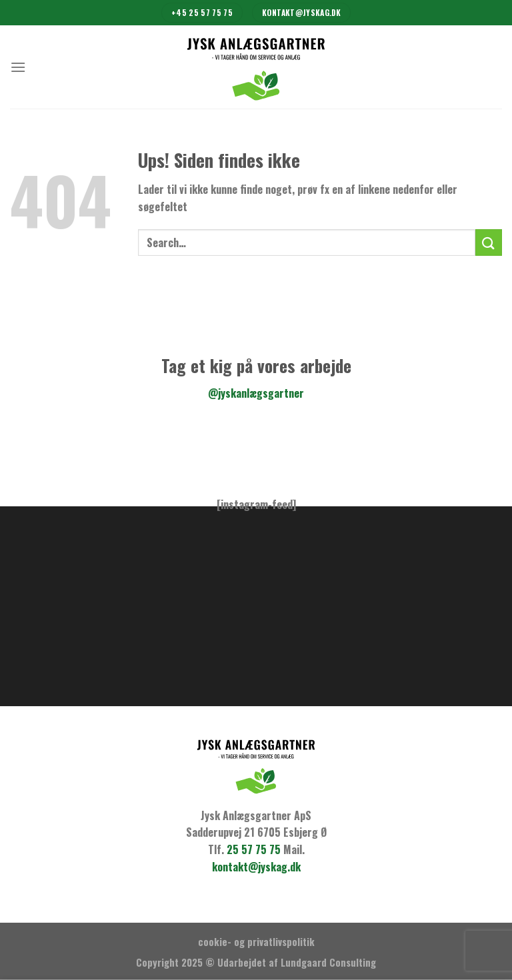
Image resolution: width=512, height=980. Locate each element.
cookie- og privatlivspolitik (256, 942)
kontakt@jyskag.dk (256, 867)
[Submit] (489, 242)
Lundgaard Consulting (328, 962)
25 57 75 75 (254, 849)
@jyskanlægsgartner (256, 393)
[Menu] (18, 67)
